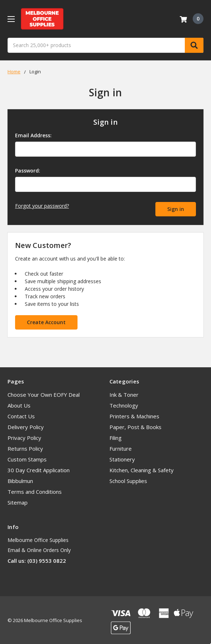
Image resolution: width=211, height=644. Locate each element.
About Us (19, 405)
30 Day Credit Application (39, 469)
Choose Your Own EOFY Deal (44, 394)
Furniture (121, 448)
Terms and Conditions (35, 491)
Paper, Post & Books (135, 426)
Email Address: (33, 135)
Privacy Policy (24, 437)
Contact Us (21, 415)
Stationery (122, 459)
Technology (124, 405)
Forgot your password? (42, 206)
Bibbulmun (20, 480)
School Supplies (128, 480)
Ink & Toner (124, 394)
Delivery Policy (26, 426)
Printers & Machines (134, 415)
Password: (28, 171)
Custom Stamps (27, 459)
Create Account (46, 321)
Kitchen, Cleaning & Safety (142, 469)
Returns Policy (25, 448)
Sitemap (18, 502)
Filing (116, 437)
